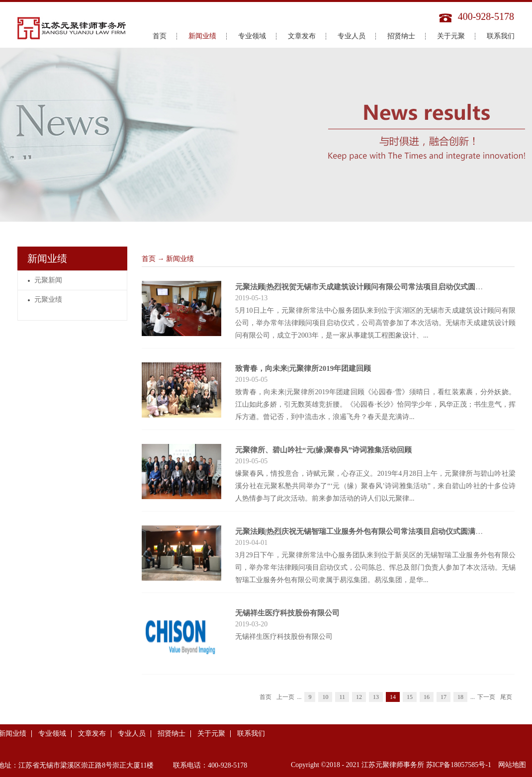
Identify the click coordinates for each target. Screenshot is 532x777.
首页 (160, 36)
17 (443, 697)
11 (342, 697)
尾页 (506, 697)
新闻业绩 (180, 259)
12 (359, 697)
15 (410, 697)
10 (325, 697)
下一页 (486, 697)
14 (393, 697)
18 (460, 697)
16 (427, 697)
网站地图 (510, 765)
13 (376, 697)
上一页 (285, 697)
